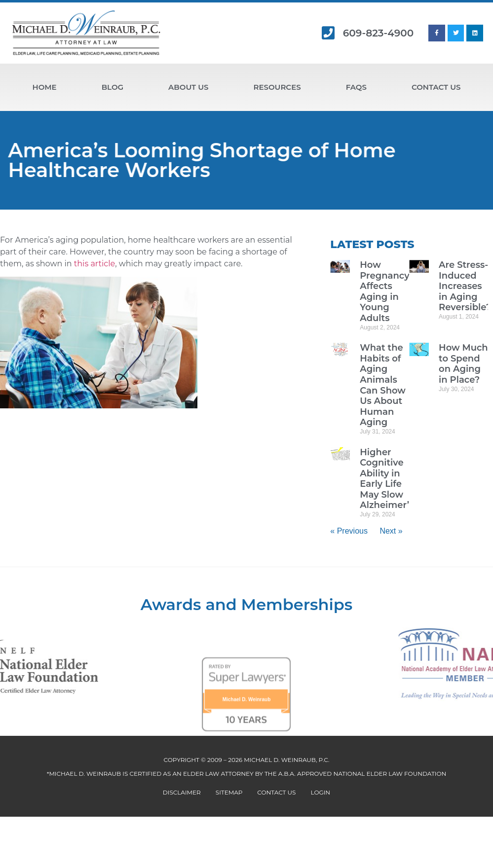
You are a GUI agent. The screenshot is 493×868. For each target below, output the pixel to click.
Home (45, 87)
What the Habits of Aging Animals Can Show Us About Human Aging (383, 385)
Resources (277, 87)
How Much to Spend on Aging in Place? (463, 364)
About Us (188, 87)
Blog (113, 87)
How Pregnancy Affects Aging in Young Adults (384, 291)
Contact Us (436, 87)
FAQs (356, 87)
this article (95, 264)
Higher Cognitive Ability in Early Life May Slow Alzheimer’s (387, 479)
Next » (391, 531)
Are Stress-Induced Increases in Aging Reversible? (465, 286)
